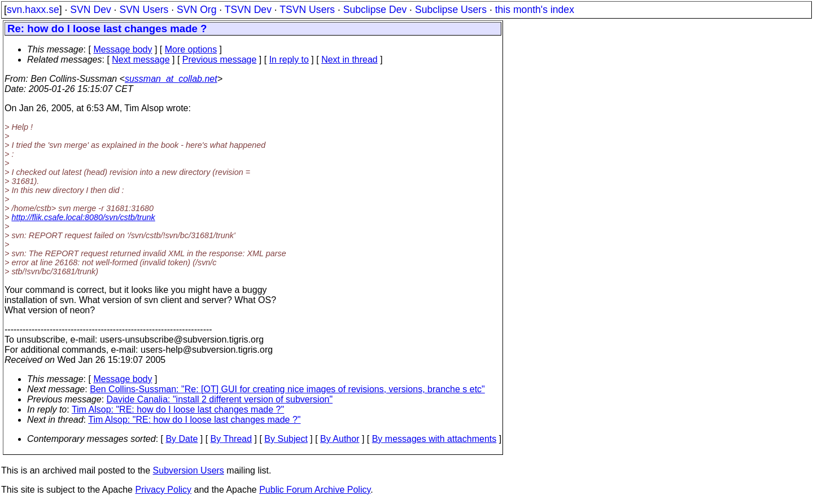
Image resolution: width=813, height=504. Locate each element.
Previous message (220, 60)
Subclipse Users (451, 10)
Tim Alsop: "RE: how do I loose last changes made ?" (178, 409)
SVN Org (196, 10)
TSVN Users (307, 10)
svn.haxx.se (33, 10)
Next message (141, 60)
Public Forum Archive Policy (315, 490)
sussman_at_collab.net (171, 79)
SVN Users (144, 10)
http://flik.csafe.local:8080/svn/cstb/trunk (83, 217)
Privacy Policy (163, 490)
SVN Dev (90, 10)
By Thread (231, 439)
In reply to (289, 60)
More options (191, 49)
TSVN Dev (248, 10)
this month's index (535, 10)
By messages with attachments (434, 439)
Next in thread (349, 60)
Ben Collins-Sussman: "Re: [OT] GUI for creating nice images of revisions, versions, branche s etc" (287, 389)
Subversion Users (189, 470)
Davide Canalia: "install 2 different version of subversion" (220, 399)
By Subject (286, 439)
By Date (182, 439)
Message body (123, 49)
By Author (340, 439)
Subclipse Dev (375, 10)
